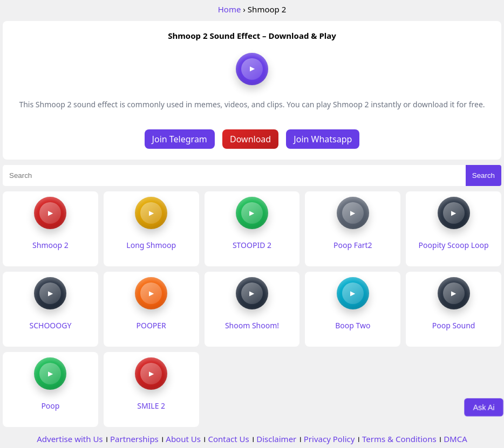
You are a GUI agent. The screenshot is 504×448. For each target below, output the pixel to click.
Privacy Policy (329, 439)
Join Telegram (180, 139)
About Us (183, 439)
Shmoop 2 (50, 245)
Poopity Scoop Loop (454, 245)
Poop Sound (454, 325)
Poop (50, 406)
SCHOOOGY (50, 325)
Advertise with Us (70, 439)
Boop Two (353, 325)
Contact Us (228, 439)
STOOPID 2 (252, 245)
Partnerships (134, 439)
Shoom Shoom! (252, 325)
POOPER (151, 325)
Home (230, 9)
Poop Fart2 (353, 245)
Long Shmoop (151, 245)
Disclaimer (276, 439)
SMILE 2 (151, 406)
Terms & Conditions (399, 439)
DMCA (455, 439)
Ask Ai (484, 407)
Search (483, 175)
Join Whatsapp (323, 139)
